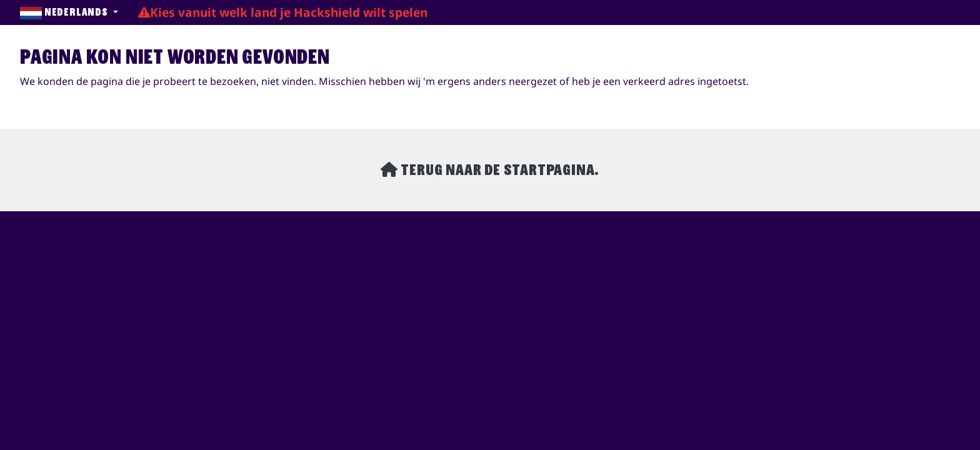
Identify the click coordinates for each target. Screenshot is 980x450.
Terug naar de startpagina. (490, 170)
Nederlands (65, 12)
